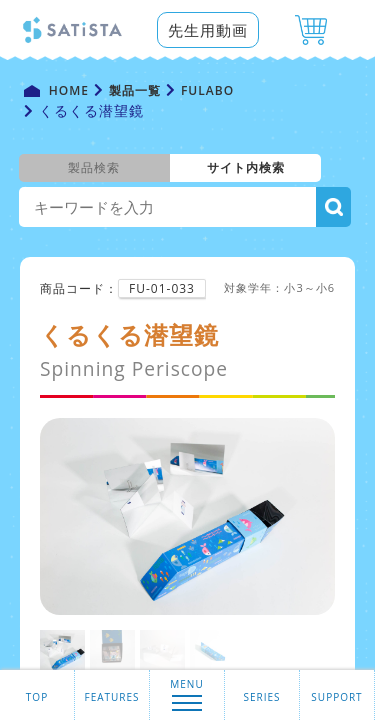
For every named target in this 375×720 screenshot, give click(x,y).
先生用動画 (208, 30)
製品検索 (94, 167)
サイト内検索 (246, 167)
